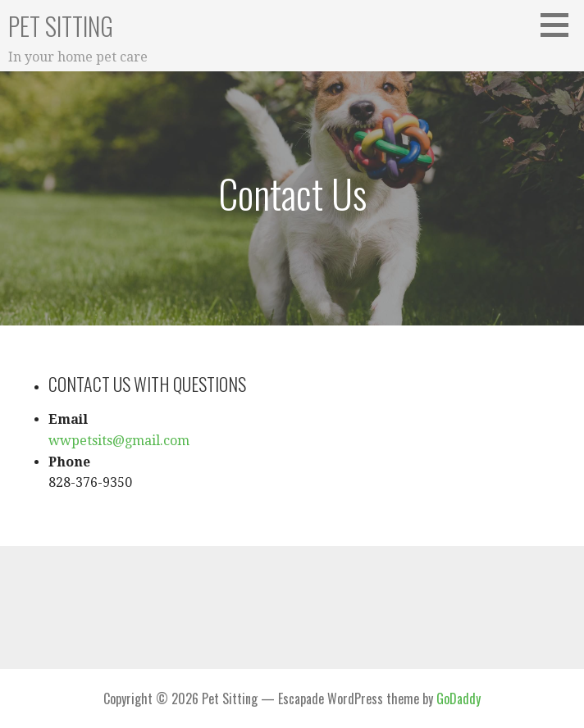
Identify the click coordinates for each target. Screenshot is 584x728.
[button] (560, 25)
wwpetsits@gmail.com (119, 441)
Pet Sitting (61, 26)
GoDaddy (459, 698)
